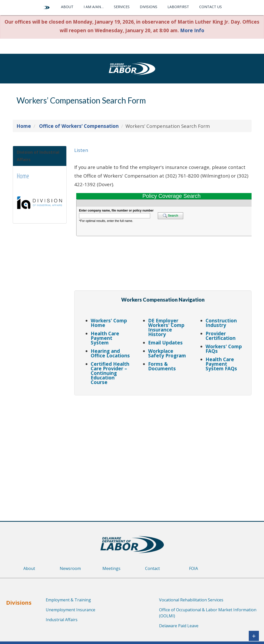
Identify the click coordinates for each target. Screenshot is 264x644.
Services (122, 7)
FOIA (193, 568)
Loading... (163, 241)
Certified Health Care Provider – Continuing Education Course (110, 373)
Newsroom (70, 568)
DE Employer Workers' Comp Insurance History (166, 327)
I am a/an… (94, 7)
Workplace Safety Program (167, 353)
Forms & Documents (162, 366)
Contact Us (211, 7)
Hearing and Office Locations (110, 353)
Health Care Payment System (105, 338)
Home (23, 179)
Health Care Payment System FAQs (221, 364)
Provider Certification (221, 336)
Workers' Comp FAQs (224, 349)
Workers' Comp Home (109, 323)
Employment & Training (68, 600)
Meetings (111, 568)
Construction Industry (221, 323)
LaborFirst (178, 7)
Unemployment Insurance (71, 610)
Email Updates (165, 343)
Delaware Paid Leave (179, 626)
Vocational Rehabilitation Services (191, 600)
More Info (192, 30)
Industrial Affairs (62, 620)
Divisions (149, 7)
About (67, 7)
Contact (152, 568)
